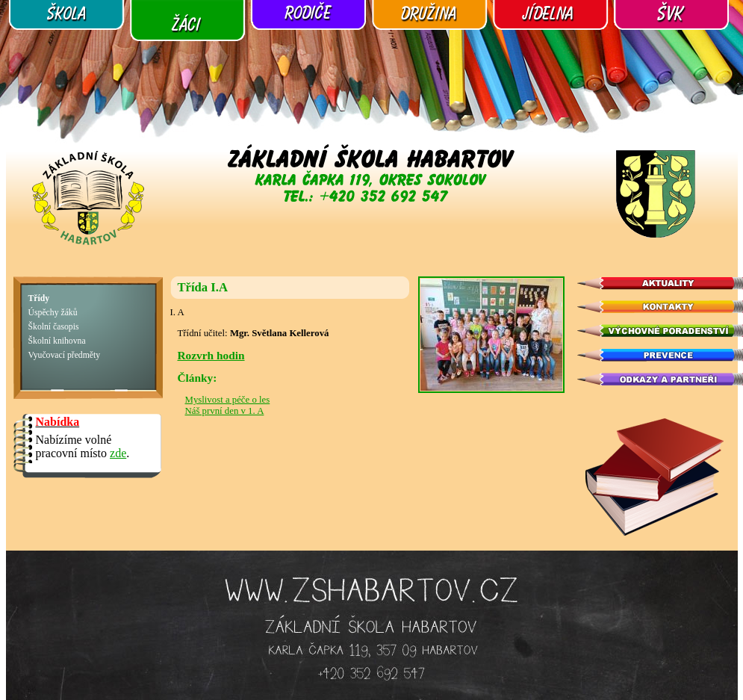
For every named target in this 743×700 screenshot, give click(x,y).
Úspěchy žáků (53, 313)
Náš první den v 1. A (225, 411)
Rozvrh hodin (211, 355)
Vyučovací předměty (65, 355)
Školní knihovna (57, 341)
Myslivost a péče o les (228, 400)
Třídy (39, 298)
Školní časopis (54, 327)
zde (118, 453)
